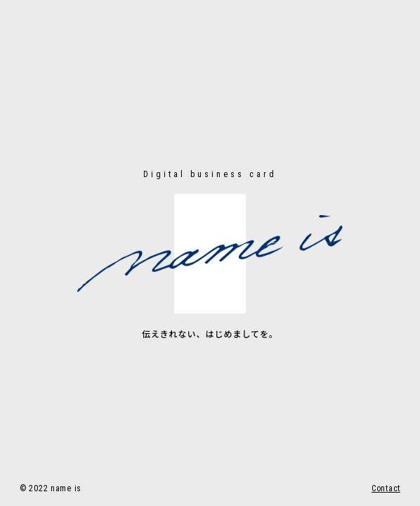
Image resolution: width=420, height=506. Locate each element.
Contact (386, 488)
